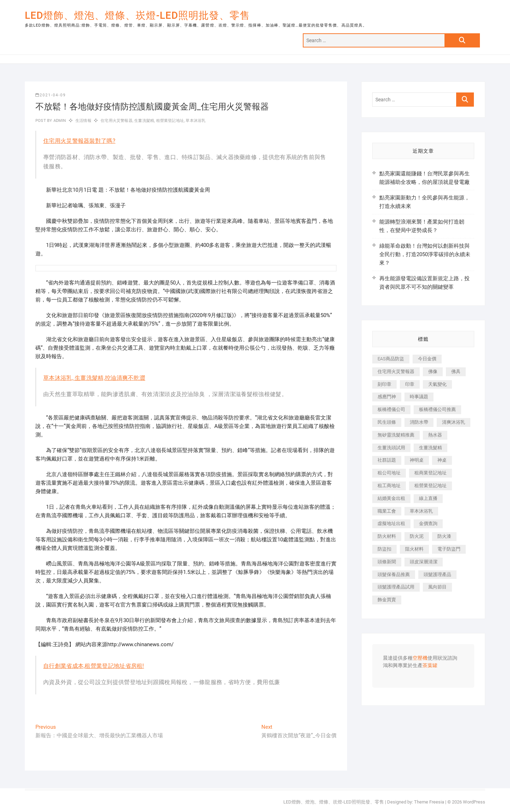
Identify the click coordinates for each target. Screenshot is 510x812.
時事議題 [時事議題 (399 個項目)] (419, 397)
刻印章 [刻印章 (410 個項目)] (384, 384)
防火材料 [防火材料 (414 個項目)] (387, 536)
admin (59, 121)
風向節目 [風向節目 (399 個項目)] (437, 587)
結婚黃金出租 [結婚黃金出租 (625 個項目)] (391, 498)
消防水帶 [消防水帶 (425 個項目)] (419, 422)
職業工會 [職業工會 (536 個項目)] (387, 511)
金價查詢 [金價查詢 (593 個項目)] (428, 523)
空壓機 (420, 658)
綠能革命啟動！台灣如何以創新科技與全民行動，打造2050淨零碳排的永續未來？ (425, 254)
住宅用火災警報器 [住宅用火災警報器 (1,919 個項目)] (396, 371)
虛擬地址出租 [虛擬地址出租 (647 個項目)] (391, 523)
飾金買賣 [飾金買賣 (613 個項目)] (387, 600)
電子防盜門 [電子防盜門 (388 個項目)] (449, 549)
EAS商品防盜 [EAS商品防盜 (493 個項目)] (391, 359)
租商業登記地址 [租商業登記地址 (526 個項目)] (430, 473)
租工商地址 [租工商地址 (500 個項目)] (389, 486)
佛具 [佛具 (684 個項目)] (456, 371)
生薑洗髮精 (144, 121)
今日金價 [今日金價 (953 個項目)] (427, 359)
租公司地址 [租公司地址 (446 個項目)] (389, 473)
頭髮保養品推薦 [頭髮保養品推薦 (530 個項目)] (394, 574)
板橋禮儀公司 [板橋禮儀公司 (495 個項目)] (391, 409)
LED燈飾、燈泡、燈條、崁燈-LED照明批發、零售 (137, 15)
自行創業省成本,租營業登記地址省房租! (94, 666)
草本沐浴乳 (195, 121)
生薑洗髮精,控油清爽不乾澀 (110, 378)
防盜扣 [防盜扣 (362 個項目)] (384, 549)
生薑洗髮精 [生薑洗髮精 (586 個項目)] (430, 448)
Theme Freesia (429, 802)
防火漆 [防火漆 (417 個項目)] (444, 536)
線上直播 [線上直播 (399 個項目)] (428, 498)
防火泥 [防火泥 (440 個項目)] (417, 536)
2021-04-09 (51, 95)
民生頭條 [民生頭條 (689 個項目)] (387, 422)
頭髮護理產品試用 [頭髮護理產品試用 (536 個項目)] (396, 587)
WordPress (474, 802)
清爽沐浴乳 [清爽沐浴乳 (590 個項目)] (454, 422)
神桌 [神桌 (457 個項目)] (442, 460)
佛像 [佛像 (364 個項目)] (433, 371)
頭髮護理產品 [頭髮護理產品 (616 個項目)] (437, 574)
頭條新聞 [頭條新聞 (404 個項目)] (387, 562)
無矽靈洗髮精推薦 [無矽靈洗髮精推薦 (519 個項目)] (396, 435)
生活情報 (83, 121)
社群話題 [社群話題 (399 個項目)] (387, 460)
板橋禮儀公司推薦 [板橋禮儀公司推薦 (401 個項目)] (437, 409)
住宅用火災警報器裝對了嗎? (79, 141)
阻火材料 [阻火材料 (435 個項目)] (414, 549)
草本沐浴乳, (59, 378)
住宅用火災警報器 (117, 121)
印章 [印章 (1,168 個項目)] (410, 384)
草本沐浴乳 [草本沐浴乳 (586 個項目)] (421, 511)
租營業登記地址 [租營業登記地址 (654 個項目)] (430, 486)
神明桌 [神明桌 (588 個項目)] (417, 460)
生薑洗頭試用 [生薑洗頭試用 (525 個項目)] (391, 448)
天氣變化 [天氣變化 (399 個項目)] (437, 384)
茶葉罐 (430, 666)
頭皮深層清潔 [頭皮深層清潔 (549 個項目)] (424, 562)
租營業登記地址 (170, 121)
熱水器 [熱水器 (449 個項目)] (435, 435)
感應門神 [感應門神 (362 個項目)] (387, 397)
